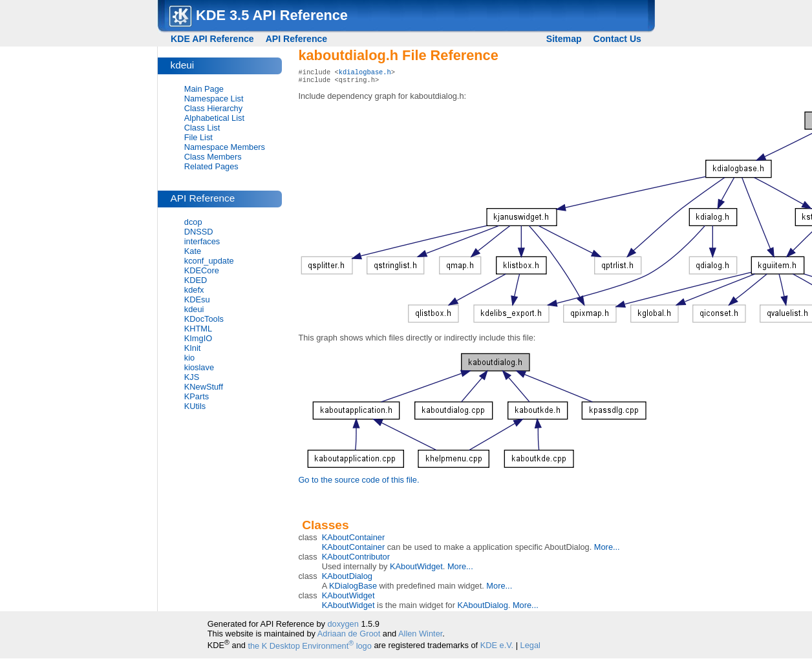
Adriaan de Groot (349, 636)
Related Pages (211, 166)
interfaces (202, 241)
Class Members (213, 157)
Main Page (204, 89)
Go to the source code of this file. (358, 482)
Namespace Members (225, 147)
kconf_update (209, 261)
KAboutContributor (356, 559)
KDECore (202, 270)
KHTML (198, 329)
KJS (192, 377)
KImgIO (198, 338)
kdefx (194, 290)
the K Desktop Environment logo (309, 648)
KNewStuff (204, 387)
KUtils (195, 406)
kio (189, 358)
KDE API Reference (212, 39)
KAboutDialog (347, 579)
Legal (530, 648)
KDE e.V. (497, 648)
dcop (193, 222)
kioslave (199, 367)
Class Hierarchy (213, 108)
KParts (197, 396)
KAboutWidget (416, 569)
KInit (193, 348)
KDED (196, 280)
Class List (202, 128)
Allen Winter (420, 636)
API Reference (296, 39)
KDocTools (204, 319)
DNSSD (199, 232)
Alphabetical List (214, 118)
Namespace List (214, 99)
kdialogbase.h (365, 73)
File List (198, 137)
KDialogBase (353, 588)
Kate (193, 251)
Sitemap (564, 39)
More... (607, 550)
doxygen (343, 626)
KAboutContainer (353, 540)
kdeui (194, 309)
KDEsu (197, 299)
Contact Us (617, 39)
